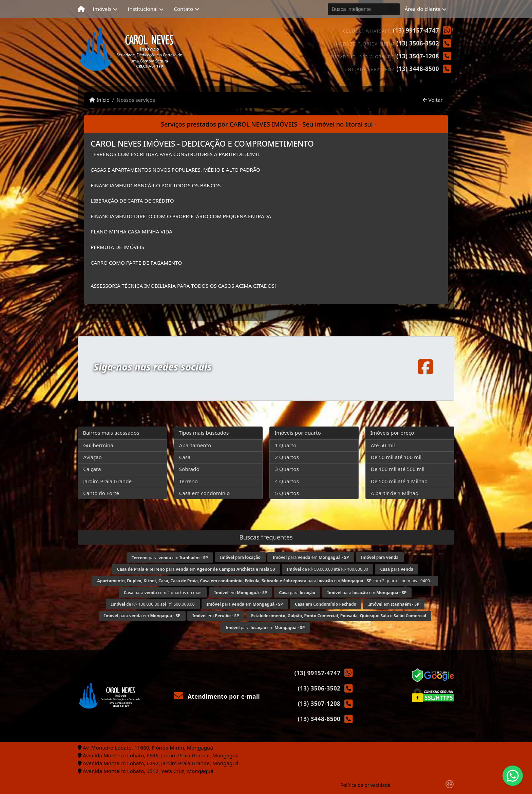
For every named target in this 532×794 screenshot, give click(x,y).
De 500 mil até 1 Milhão (399, 481)
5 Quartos (287, 493)
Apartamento (195, 445)
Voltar (433, 100)
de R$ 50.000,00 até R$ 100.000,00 (328, 569)
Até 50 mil (383, 445)
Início (99, 100)
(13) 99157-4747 (416, 30)
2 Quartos (287, 457)
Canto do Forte (101, 493)
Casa (185, 457)
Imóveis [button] (102, 9)
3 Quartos (287, 469)
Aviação (92, 457)
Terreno (188, 481)
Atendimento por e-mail (217, 696)
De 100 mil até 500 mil (398, 469)
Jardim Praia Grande (107, 481)
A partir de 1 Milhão (395, 493)
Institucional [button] (142, 9)
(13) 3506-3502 (418, 43)
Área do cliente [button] (423, 9)
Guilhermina (98, 445)
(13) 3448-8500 (418, 69)
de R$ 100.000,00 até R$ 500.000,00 (153, 604)
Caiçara (92, 469)
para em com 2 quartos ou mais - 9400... (265, 581)
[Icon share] (425, 367)
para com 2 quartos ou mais (163, 593)
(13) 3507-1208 (418, 56)
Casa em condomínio (205, 493)
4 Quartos (287, 481)
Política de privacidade (365, 785)
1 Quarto (286, 445)
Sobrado (189, 469)
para (240, 557)
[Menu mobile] (81, 9)
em (241, 593)
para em (170, 558)
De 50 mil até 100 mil (396, 457)
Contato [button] (183, 9)
